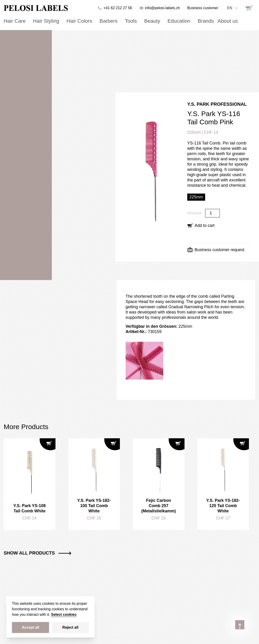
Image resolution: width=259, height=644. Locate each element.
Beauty (136, 21)
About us (204, 21)
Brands (184, 21)
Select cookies (64, 615)
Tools (117, 21)
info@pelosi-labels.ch (163, 8)
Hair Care (13, 21)
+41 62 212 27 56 (118, 8)
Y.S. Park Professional (217, 104)
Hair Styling (41, 21)
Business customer (203, 8)
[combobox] (232, 8)
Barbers (97, 21)
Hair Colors (71, 21)
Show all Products (37, 553)
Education (160, 21)
